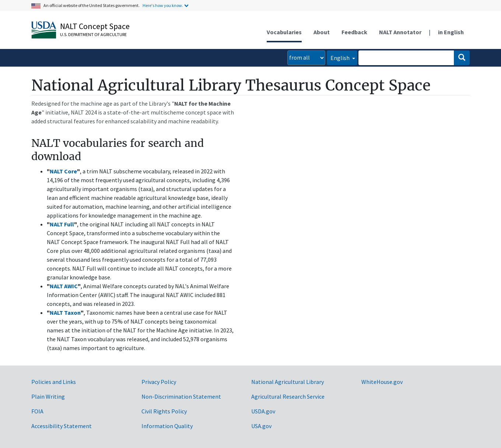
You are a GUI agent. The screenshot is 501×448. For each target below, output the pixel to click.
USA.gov (261, 426)
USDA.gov (263, 411)
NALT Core (63, 171)
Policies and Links (54, 382)
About (322, 32)
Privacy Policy (159, 382)
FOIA (37, 411)
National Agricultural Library (288, 382)
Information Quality (167, 426)
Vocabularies (284, 32)
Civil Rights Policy (164, 411)
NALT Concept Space (95, 26)
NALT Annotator (400, 32)
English (341, 58)
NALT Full (62, 224)
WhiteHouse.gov (382, 382)
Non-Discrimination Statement (181, 396)
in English (451, 32)
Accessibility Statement (62, 426)
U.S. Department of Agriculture (93, 34)
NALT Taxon (65, 313)
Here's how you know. (163, 5)
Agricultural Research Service (288, 396)
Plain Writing (48, 396)
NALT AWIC (64, 286)
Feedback (354, 32)
